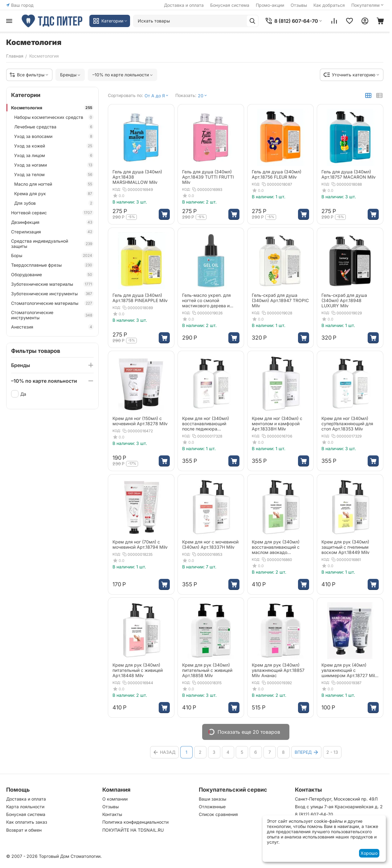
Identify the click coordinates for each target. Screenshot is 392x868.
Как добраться (329, 5)
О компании (115, 799)
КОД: (117, 189)
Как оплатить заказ (27, 822)
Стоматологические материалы (52, 303)
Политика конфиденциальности (135, 822)
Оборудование (52, 275)
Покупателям (368, 5)
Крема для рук (54, 194)
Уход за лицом (54, 155)
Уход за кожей (54, 146)
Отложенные (212, 807)
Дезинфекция (52, 222)
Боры (52, 255)
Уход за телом (54, 174)
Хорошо (369, 853)
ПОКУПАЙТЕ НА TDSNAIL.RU (133, 830)
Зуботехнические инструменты (52, 294)
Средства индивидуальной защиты (52, 244)
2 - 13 (332, 752)
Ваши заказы (212, 799)
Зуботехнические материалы (52, 284)
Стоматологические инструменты (52, 315)
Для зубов (54, 203)
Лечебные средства (54, 127)
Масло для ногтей (54, 184)
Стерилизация (52, 232)
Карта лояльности (25, 807)
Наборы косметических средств (54, 117)
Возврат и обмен (24, 830)
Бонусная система (230, 5)
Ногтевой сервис (52, 213)
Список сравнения (218, 814)
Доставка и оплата (184, 5)
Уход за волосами (54, 136)
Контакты (112, 814)
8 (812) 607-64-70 (314, 814)
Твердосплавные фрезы (52, 265)
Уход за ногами (54, 165)
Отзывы (299, 5)
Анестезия (52, 327)
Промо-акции (270, 5)
